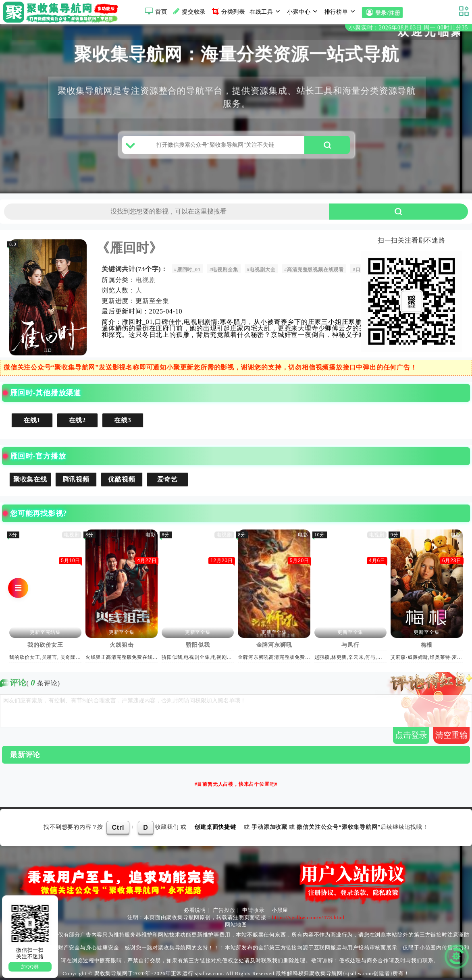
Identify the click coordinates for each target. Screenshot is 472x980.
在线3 (123, 420)
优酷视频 (122, 479)
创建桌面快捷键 (215, 827)
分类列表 (228, 11)
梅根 (427, 645)
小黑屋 (280, 910)
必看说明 (195, 910)
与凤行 (350, 645)
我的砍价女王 (45, 645)
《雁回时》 (129, 248)
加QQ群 (30, 967)
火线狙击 (122, 645)
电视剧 (146, 280)
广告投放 (224, 910)
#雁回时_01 (187, 270)
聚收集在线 (30, 479)
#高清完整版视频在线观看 (314, 270)
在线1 (32, 420)
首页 (155, 11)
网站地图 (236, 925)
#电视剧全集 (224, 270)
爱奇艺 (167, 479)
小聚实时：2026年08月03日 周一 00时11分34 (409, 28)
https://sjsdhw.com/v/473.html (309, 917)
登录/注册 (382, 12)
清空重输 (451, 735)
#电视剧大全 (261, 270)
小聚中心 (304, 11)
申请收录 (253, 910)
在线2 (77, 420)
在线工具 (266, 11)
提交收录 (188, 11)
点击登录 (411, 735)
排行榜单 (341, 11)
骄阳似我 (198, 645)
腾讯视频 (76, 479)
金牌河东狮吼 (274, 645)
